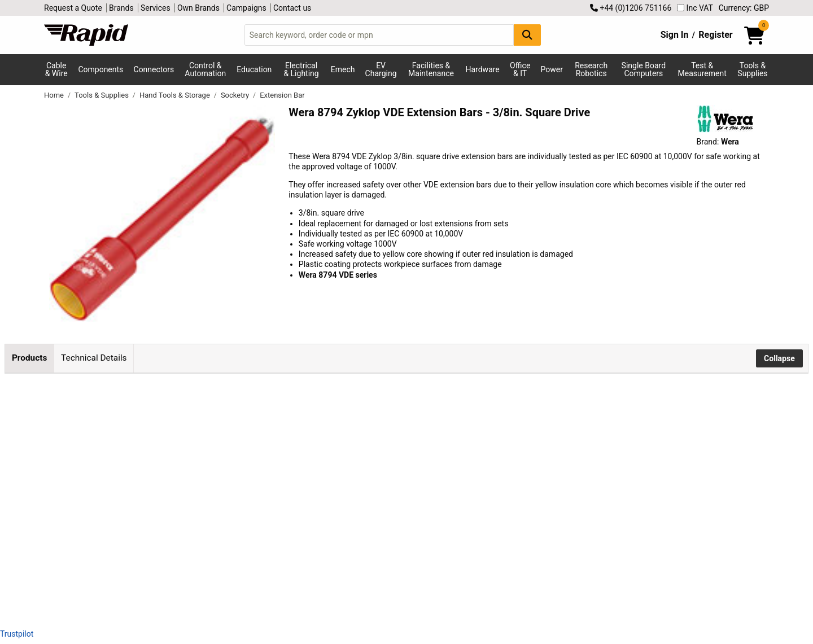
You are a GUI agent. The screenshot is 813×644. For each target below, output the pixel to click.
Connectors (154, 69)
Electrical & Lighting (301, 69)
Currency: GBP (744, 8)
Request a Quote (73, 8)
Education (254, 69)
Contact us (292, 8)
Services (156, 8)
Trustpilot (17, 634)
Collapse (779, 358)
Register (715, 35)
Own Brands (198, 8)
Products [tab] (29, 358)
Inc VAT (695, 8)
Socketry (236, 95)
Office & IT (520, 69)
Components (100, 69)
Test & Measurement (702, 69)
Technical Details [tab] (94, 358)
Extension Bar (282, 95)
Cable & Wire (56, 69)
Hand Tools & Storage (176, 95)
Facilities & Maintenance (431, 69)
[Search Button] (527, 35)
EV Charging (381, 69)
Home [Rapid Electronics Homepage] (55, 95)
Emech (343, 69)
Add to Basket (456, 431)
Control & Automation (205, 69)
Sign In (675, 35)
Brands (121, 8)
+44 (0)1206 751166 (631, 8)
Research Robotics (591, 69)
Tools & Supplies (752, 69)
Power (552, 69)
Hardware (483, 69)
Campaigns (246, 8)
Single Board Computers (644, 69)
